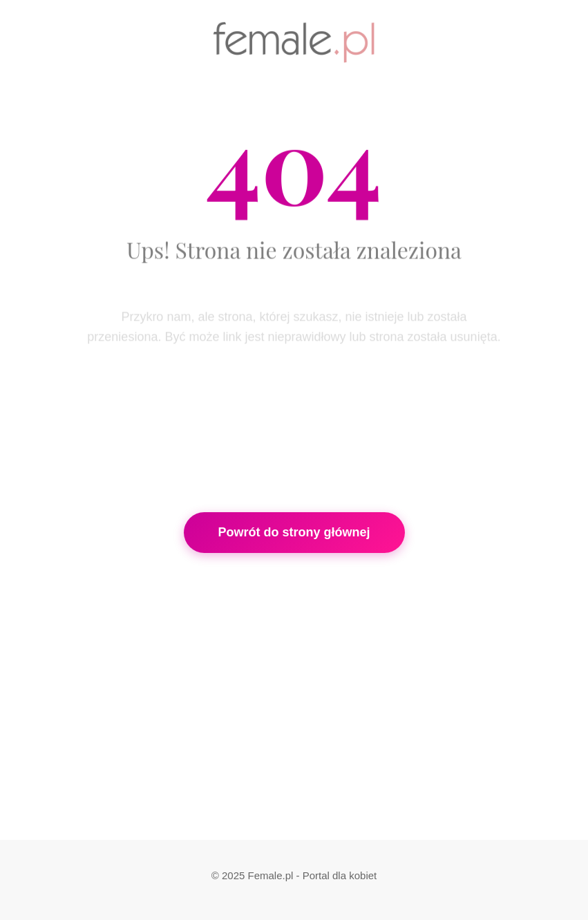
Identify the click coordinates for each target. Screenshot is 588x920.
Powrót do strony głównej (294, 532)
